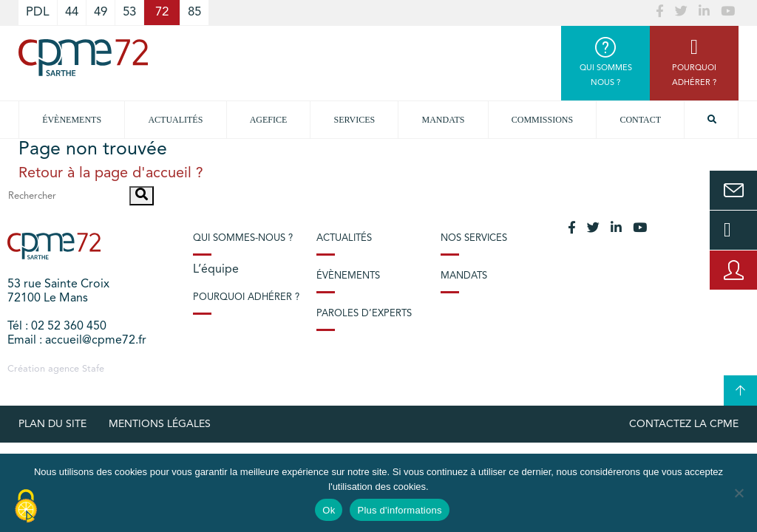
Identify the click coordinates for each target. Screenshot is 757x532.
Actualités (175, 120)
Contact (640, 120)
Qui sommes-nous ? (243, 238)
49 (101, 12)
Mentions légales (160, 424)
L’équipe (216, 270)
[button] (142, 196)
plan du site (52, 424)
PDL (38, 12)
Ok (329, 510)
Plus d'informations (399, 510)
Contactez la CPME (684, 424)
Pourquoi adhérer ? (246, 297)
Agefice (269, 120)
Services (355, 120)
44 (72, 12)
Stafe (93, 369)
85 (194, 12)
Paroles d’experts (364, 314)
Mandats (444, 120)
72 (162, 12)
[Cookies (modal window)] (26, 507)
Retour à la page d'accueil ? (111, 174)
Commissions (542, 120)
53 (129, 12)
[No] (739, 493)
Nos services (474, 238)
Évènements (72, 120)
